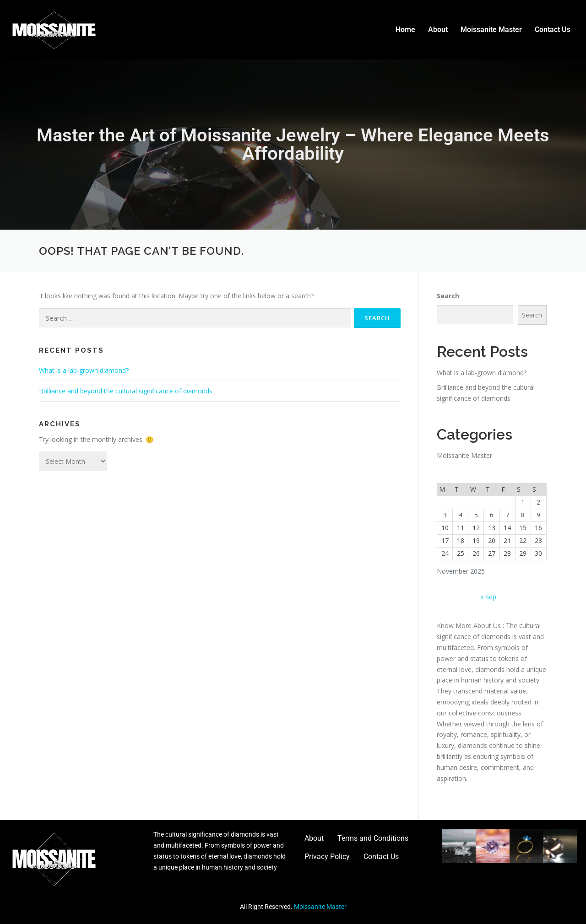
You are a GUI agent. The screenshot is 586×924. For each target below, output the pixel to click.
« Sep (488, 597)
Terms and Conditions (373, 838)
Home (405, 30)
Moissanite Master (491, 30)
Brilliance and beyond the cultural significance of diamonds (126, 391)
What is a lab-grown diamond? (84, 370)
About (438, 30)
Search (448, 296)
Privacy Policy (327, 857)
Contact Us (553, 30)
